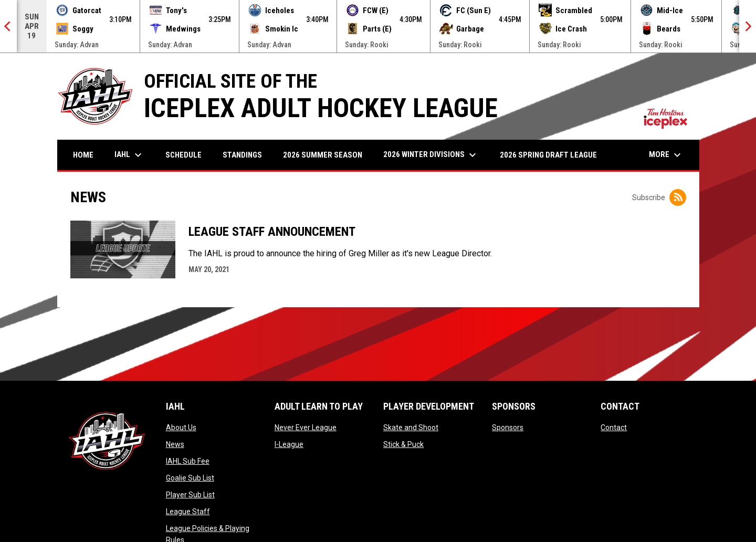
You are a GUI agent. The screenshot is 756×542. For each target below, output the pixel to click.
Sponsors (508, 428)
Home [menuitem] (83, 155)
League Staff (188, 512)
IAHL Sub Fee (188, 461)
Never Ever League (306, 428)
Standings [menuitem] (242, 155)
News (175, 444)
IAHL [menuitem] (129, 155)
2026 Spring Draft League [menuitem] (548, 155)
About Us (181, 428)
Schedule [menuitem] (183, 155)
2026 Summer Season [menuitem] (323, 155)
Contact (614, 428)
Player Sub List (190, 495)
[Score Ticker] (378, 26)
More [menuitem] (666, 155)
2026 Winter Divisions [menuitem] (431, 155)
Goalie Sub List (190, 478)
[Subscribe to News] (678, 197)
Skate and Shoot (411, 428)
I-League (289, 444)
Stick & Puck (403, 444)
